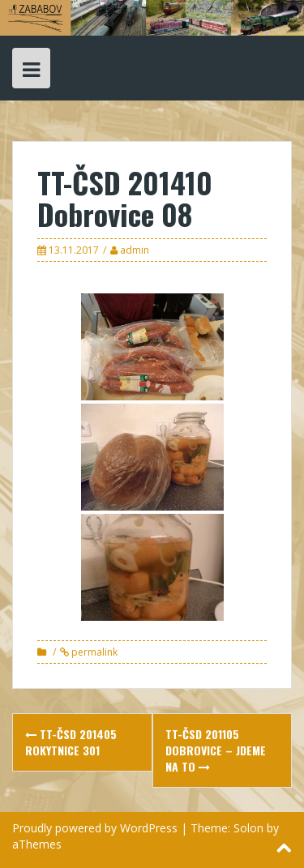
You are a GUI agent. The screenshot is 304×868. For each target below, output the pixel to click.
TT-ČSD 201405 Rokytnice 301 (71, 742)
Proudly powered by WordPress (95, 828)
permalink (93, 652)
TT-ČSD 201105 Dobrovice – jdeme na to (216, 750)
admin (135, 250)
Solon (248, 828)
